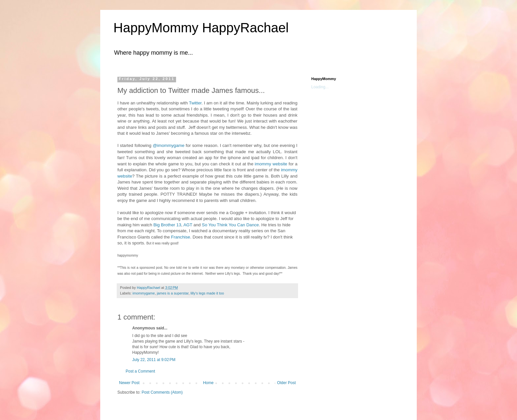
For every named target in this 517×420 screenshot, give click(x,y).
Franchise (181, 237)
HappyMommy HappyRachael (201, 28)
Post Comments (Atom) (162, 392)
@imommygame (168, 145)
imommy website (271, 164)
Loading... (320, 87)
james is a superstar (173, 293)
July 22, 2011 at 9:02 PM (154, 360)
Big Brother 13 (167, 225)
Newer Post (129, 383)
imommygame (144, 293)
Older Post (286, 383)
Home (208, 383)
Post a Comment (140, 371)
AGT (188, 225)
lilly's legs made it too (207, 293)
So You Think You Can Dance (230, 225)
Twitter (195, 103)
